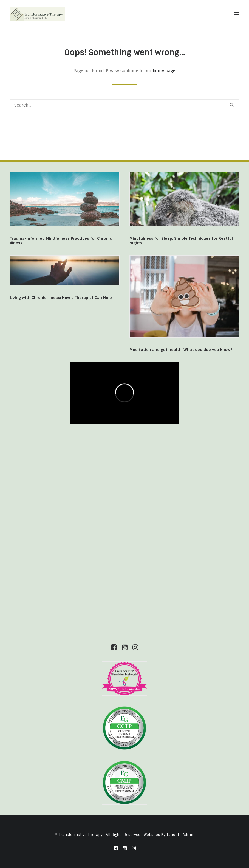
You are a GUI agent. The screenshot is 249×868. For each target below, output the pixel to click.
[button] (236, 14)
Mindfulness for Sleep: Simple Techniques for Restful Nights (181, 241)
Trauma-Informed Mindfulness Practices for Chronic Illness (61, 241)
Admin (189, 835)
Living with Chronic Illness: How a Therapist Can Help (61, 298)
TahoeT (173, 835)
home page (164, 71)
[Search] (125, 105)
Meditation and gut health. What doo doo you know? (181, 350)
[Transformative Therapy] (37, 14)
